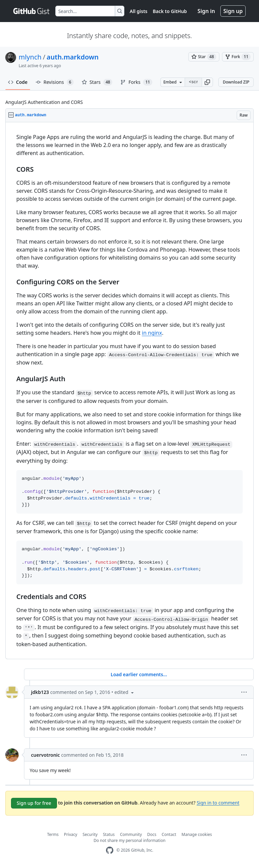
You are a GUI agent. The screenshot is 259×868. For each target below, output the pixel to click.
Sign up (233, 11)
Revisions (55, 82)
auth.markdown (73, 57)
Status (109, 834)
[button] (207, 82)
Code (18, 82)
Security (90, 834)
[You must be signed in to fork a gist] (238, 57)
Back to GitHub (170, 11)
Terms (53, 834)
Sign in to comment (218, 802)
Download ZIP (236, 82)
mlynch (30, 57)
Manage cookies (197, 834)
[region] (129, 391)
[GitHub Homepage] (110, 850)
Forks (136, 82)
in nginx (152, 333)
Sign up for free (34, 803)
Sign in (206, 11)
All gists (138, 11)
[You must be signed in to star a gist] (204, 57)
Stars (97, 82)
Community (131, 834)
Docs (152, 834)
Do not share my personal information (130, 840)
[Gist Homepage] (32, 11)
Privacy (71, 834)
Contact (169, 834)
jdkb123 (40, 692)
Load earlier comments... (139, 674)
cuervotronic (45, 755)
